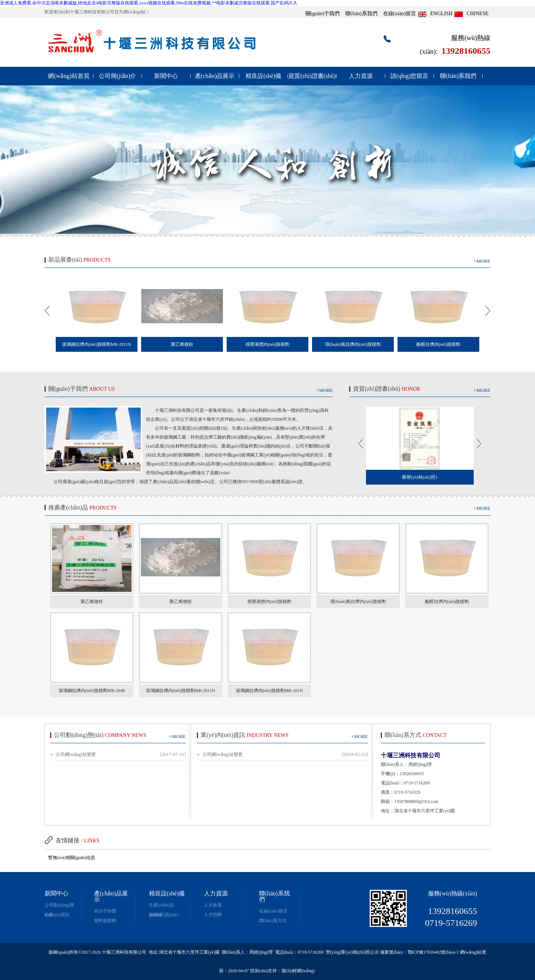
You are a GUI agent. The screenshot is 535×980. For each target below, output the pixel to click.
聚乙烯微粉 (92, 602)
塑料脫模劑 (105, 921)
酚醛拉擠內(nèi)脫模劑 (447, 602)
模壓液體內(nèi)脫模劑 (270, 602)
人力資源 (361, 76)
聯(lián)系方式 (273, 921)
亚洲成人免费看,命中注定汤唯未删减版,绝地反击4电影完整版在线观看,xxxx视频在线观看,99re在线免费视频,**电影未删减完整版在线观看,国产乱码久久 (149, 3)
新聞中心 (166, 76)
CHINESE (478, 14)
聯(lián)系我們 (361, 14)
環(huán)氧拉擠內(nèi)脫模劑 (358, 602)
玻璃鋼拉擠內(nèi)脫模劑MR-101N (269, 691)
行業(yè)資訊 (57, 915)
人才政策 (213, 905)
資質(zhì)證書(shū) (312, 76)
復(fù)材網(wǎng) (298, 971)
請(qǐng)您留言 (410, 76)
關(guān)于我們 (323, 14)
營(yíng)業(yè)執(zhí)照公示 (352, 952)
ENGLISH (441, 14)
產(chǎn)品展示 (215, 76)
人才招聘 (213, 915)
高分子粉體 (105, 911)
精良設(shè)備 (263, 76)
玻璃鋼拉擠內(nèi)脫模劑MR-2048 (92, 691)
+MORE (482, 261)
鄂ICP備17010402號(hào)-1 (433, 952)
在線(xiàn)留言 (400, 14)
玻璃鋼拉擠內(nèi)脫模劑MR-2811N (181, 691)
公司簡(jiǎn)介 (118, 76)
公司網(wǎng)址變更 (76, 754)
